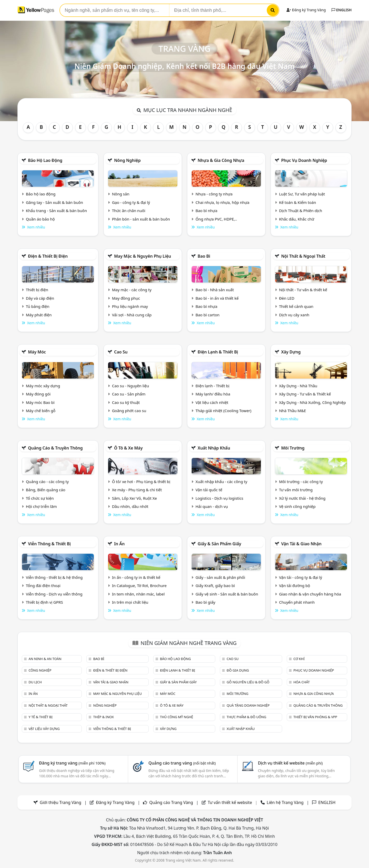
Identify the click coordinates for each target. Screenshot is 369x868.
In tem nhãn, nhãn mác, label (138, 594)
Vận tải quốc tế (209, 490)
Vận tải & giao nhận (301, 544)
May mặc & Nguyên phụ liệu (142, 256)
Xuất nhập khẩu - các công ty (221, 482)
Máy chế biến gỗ (41, 411)
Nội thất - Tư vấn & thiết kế (303, 290)
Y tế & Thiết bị (40, 717)
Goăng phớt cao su (129, 411)
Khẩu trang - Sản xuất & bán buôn (56, 211)
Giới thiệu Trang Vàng (60, 802)
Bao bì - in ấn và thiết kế (217, 298)
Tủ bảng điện (38, 306)
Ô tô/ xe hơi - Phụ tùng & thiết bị (141, 482)
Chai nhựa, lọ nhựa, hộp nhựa (222, 202)
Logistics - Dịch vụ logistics (219, 498)
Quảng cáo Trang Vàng (171, 802)
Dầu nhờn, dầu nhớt (130, 506)
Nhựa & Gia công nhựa (221, 160)
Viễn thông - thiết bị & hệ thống (54, 577)
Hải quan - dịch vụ (212, 506)
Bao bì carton (208, 315)
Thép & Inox (104, 717)
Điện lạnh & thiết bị (218, 352)
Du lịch (35, 682)
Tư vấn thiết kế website (230, 802)
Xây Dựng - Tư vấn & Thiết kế (305, 394)
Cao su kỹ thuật (126, 402)
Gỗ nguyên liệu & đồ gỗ (248, 682)
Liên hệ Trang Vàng (285, 802)
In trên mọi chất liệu (130, 602)
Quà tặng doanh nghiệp (248, 705)
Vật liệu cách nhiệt (212, 402)
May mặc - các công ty (132, 290)
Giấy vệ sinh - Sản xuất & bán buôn (227, 594)
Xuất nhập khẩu (214, 448)
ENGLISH (342, 10)
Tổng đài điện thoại (43, 585)
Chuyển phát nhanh (297, 602)
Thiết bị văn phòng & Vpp (315, 717)
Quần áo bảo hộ (40, 219)
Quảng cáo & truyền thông (55, 448)
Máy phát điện (39, 315)
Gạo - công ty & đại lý (131, 202)
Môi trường (293, 448)
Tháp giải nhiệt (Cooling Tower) (223, 411)
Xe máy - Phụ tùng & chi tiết (137, 490)
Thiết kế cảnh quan (296, 306)
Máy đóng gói (38, 394)
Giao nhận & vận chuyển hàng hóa (310, 594)
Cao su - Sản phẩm (129, 394)
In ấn (119, 544)
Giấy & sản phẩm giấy (219, 544)
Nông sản (121, 194)
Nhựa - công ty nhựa (214, 194)
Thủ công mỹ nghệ (176, 717)
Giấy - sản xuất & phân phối (220, 577)
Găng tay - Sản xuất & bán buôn (54, 202)
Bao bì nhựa (206, 211)
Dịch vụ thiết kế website (290, 763)
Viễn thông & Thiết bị (49, 544)
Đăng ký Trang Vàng (306, 10)
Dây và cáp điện (40, 298)
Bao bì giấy (205, 602)
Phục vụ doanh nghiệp (304, 160)
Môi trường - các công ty (301, 482)
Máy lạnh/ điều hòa (213, 394)
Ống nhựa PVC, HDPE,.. (216, 219)
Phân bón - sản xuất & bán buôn (141, 219)
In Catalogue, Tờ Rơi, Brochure (139, 585)
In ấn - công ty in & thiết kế (136, 577)
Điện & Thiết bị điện (48, 256)
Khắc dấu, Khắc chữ (297, 219)
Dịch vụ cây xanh (294, 315)
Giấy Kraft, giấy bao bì (215, 585)
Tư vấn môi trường (296, 490)
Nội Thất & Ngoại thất (303, 256)
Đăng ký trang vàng (72, 763)
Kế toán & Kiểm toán (298, 202)
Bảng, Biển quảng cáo (46, 490)
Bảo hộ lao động (45, 160)
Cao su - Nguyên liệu (131, 386)
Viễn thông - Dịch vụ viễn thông (54, 594)
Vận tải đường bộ (295, 585)
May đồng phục (126, 298)
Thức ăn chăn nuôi (129, 211)
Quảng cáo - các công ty (47, 482)
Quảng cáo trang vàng (182, 763)
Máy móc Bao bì (40, 402)
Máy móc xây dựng (43, 386)
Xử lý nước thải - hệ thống (302, 498)
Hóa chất (302, 682)
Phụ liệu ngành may (130, 306)
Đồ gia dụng (238, 670)
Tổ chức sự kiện (40, 498)
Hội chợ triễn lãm (41, 506)
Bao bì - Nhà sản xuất (215, 290)
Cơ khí (299, 659)
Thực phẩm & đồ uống (247, 717)
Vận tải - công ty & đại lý (301, 577)
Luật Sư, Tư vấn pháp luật (302, 194)
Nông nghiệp (127, 160)
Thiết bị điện (37, 290)
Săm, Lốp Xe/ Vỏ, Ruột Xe (134, 498)
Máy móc (37, 352)
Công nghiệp (40, 670)
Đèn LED (287, 298)
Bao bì (204, 256)
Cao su (121, 352)
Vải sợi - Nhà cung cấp (132, 315)
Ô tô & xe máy (128, 448)
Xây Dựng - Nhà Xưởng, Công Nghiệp (312, 402)
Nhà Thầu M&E (293, 411)
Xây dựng (291, 352)
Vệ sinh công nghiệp (297, 506)
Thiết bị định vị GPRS (44, 602)
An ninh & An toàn (45, 659)
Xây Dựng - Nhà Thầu (298, 386)
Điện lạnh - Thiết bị (212, 386)
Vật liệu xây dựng (44, 729)
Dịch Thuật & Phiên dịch (301, 211)
